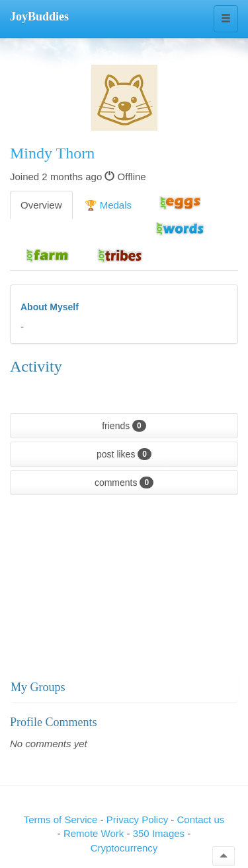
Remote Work (95, 833)
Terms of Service (61, 819)
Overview (41, 205)
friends (124, 426)
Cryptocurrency (124, 848)
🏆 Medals (108, 205)
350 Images (160, 833)
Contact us (201, 819)
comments (124, 483)
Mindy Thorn (52, 153)
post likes (124, 454)
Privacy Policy (139, 819)
